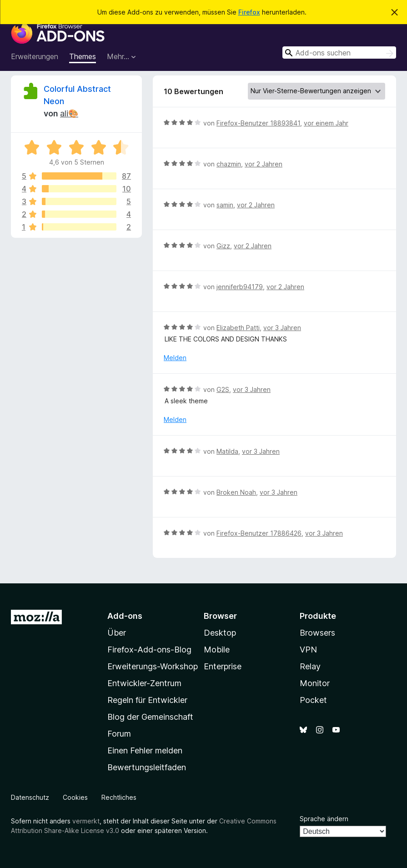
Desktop (220, 633)
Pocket (313, 700)
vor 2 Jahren (264, 164)
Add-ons (125, 616)
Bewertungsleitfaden (147, 767)
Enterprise (223, 666)
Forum (119, 734)
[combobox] (339, 53)
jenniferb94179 (240, 287)
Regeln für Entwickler (147, 700)
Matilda (227, 451)
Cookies (75, 797)
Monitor (315, 683)
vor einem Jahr (326, 123)
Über (117, 633)
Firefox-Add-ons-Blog (149, 650)
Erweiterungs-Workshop (153, 666)
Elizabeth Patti (238, 328)
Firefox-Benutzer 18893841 (258, 123)
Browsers (317, 633)
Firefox (249, 12)
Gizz (223, 246)
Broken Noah (236, 492)
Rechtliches (119, 797)
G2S (223, 389)
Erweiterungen (35, 56)
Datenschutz (30, 797)
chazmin (229, 164)
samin (225, 205)
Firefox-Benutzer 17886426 (259, 533)
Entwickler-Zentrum (144, 683)
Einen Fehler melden (145, 750)
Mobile (217, 650)
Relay (310, 666)
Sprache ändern (324, 819)
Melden (175, 358)
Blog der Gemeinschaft (150, 717)
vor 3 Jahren (282, 328)
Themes (83, 56)
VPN (308, 650)
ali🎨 (69, 113)
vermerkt (86, 821)
